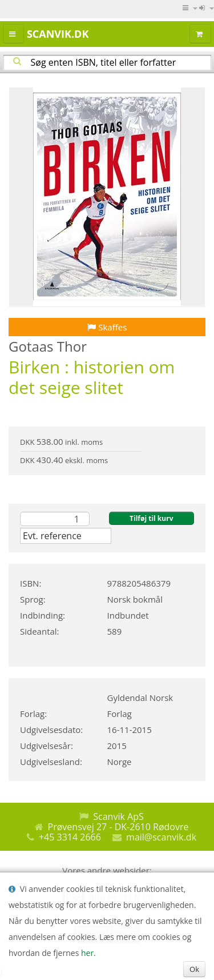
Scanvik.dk (58, 34)
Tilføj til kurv (151, 518)
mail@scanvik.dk (161, 837)
